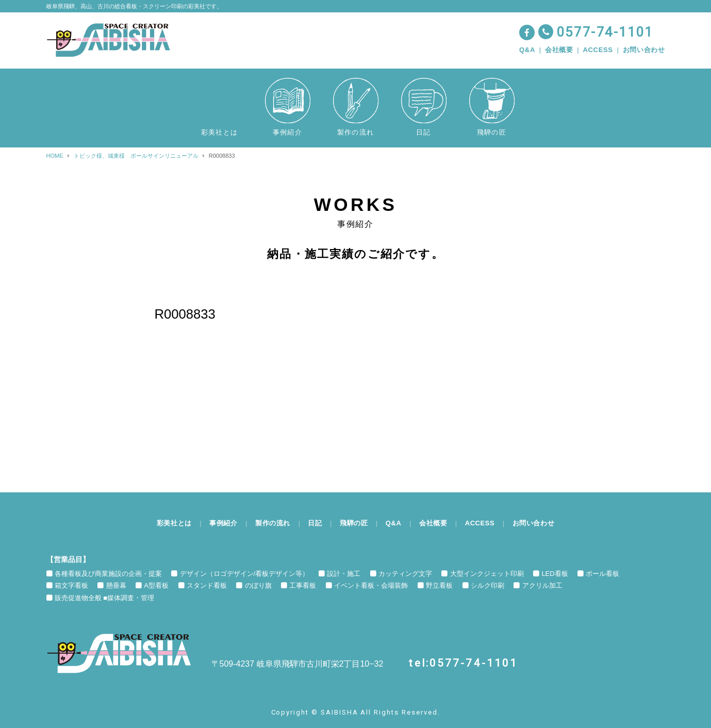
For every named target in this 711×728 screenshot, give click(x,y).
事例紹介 (223, 523)
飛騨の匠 (354, 523)
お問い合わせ (644, 50)
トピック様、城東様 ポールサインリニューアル (136, 156)
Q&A (527, 50)
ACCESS (598, 50)
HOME (55, 156)
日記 (315, 523)
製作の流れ (272, 523)
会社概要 (559, 50)
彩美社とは (173, 523)
